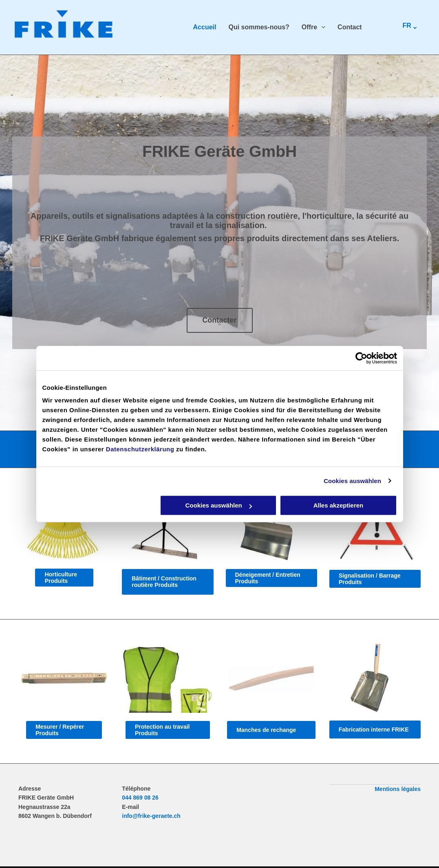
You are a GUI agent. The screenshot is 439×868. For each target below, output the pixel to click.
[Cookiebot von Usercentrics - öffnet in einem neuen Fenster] (361, 358)
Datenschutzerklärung (140, 449)
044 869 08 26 (140, 798)
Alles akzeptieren (339, 505)
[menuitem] (199, 27)
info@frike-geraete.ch (151, 816)
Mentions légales (398, 789)
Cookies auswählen (352, 481)
